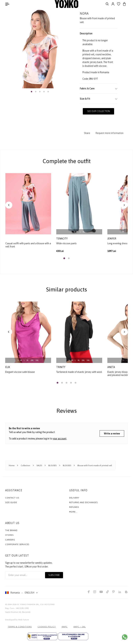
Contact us (12, 498)
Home (12, 465)
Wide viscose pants (66, 243)
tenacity (62, 238)
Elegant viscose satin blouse (20, 372)
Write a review (112, 433)
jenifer (112, 238)
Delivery (74, 498)
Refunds (74, 507)
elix (8, 367)
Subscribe (54, 575)
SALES (39, 465)
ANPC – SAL (80, 626)
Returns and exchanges (83, 502)
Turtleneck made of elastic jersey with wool (79, 372)
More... (73, 512)
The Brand (11, 530)
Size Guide (11, 502)
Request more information (109, 133)
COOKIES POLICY (47, 626)
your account (60, 438)
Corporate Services (17, 544)
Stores (9, 535)
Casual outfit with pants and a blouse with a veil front (28, 245)
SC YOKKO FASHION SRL (28, 604)
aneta (111, 367)
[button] (32, 92)
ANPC (65, 626)
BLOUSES (52, 465)
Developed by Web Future (17, 620)
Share (87, 133)
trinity (61, 367)
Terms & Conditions (20, 626)
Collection (25, 465)
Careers (10, 540)
